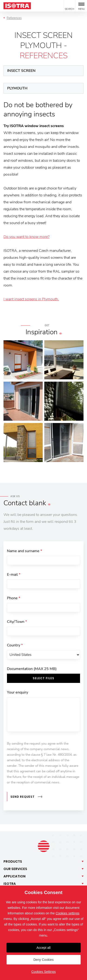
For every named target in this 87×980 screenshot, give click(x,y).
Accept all (43, 948)
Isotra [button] (10, 884)
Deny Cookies (43, 960)
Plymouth (17, 88)
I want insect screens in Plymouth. (31, 299)
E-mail (14, 575)
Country (15, 645)
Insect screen (21, 71)
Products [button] (13, 861)
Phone (14, 598)
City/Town (17, 622)
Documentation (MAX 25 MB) (32, 669)
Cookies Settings (43, 972)
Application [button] (14, 876)
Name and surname (24, 551)
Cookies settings (68, 913)
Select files (43, 678)
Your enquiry (18, 692)
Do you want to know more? (26, 237)
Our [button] (15, 869)
